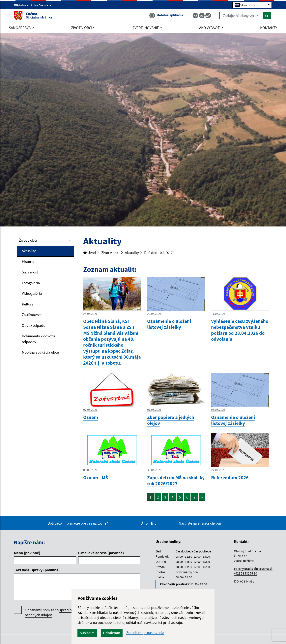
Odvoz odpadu (34, 325)
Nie (154, 523)
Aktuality (29, 251)
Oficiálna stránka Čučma (33, 5)
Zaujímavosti (32, 315)
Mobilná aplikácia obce (40, 352)
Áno (145, 523)
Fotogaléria (31, 283)
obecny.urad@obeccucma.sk (253, 569)
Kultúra (28, 304)
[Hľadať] (267, 16)
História (28, 262)
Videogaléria (32, 293)
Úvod (90, 253)
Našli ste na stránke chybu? (200, 523)
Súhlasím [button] (87, 633)
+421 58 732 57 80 (245, 573)
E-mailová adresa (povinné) (101, 553)
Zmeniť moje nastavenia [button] (145, 633)
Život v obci (28, 240)
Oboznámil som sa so (53, 613)
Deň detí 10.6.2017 (158, 253)
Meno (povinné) (27, 553)
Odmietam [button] (112, 633)
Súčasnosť (30, 272)
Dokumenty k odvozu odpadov (38, 339)
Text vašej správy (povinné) (37, 570)
